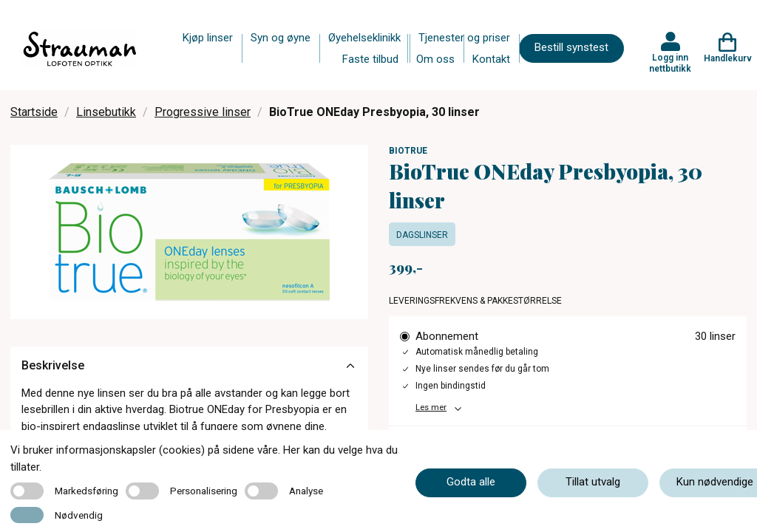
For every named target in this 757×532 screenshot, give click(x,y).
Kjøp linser (208, 38)
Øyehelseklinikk (364, 38)
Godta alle (471, 482)
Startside (34, 112)
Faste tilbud (370, 59)
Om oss (435, 59)
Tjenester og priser (464, 38)
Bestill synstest (571, 47)
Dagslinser (422, 235)
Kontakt (491, 59)
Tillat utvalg (593, 482)
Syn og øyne (281, 38)
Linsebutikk (106, 112)
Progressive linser (203, 112)
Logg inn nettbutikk (670, 63)
